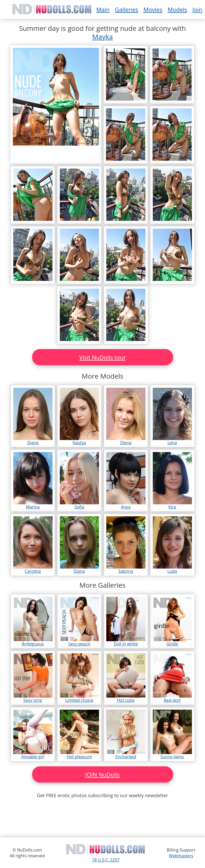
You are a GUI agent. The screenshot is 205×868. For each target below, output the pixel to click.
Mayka (102, 37)
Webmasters (181, 856)
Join (197, 9)
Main (103, 9)
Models (177, 9)
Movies (153, 9)
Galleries (127, 9)
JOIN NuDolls (102, 774)
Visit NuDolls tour (102, 357)
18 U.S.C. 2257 (106, 860)
